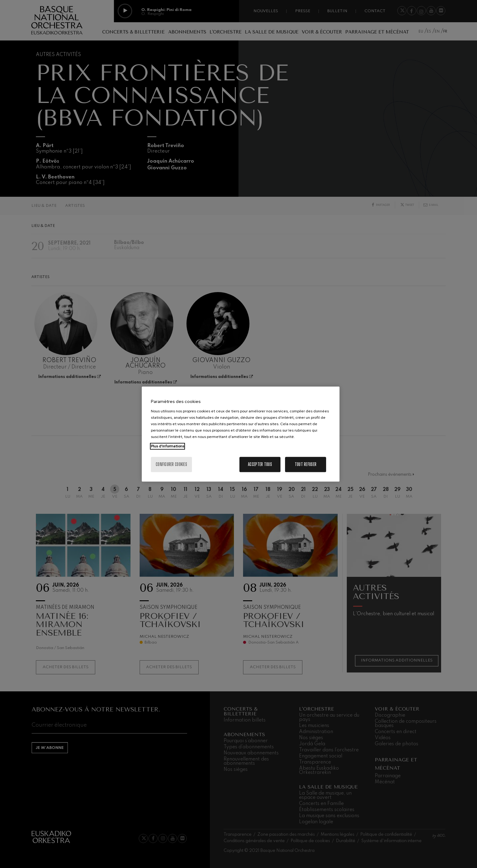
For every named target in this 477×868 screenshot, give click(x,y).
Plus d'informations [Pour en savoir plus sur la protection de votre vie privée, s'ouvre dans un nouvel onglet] (167, 446)
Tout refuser (306, 464)
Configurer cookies (171, 464)
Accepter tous (260, 464)
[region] (241, 434)
